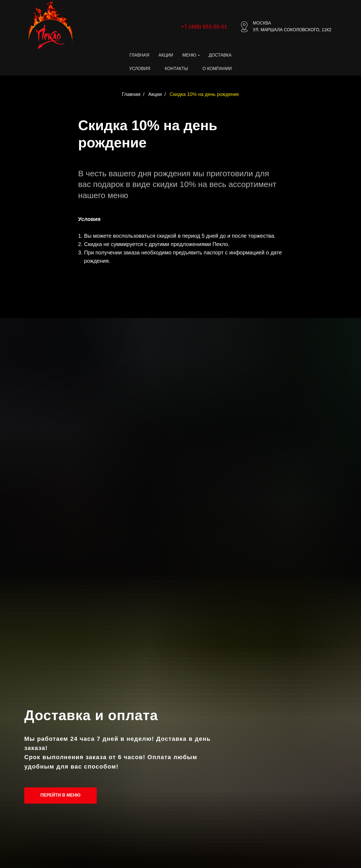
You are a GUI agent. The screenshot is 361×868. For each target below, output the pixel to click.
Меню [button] (189, 55)
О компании (217, 69)
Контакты (176, 69)
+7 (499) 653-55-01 (204, 27)
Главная (139, 55)
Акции (166, 55)
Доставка (220, 55)
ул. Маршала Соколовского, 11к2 (292, 30)
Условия (140, 69)
